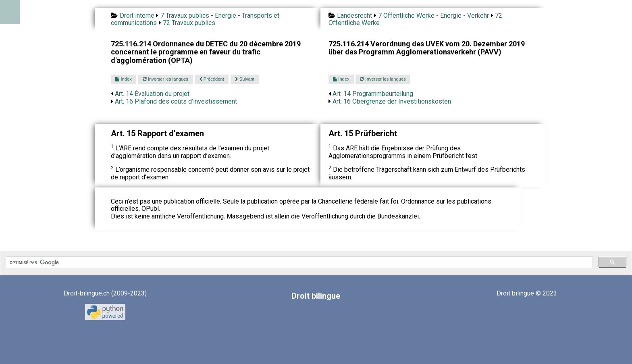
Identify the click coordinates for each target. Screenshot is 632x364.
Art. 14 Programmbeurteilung (373, 94)
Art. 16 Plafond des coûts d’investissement (176, 101)
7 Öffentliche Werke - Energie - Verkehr (433, 16)
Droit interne (137, 16)
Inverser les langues (165, 79)
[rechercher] (298, 262)
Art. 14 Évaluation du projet (152, 94)
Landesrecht (354, 16)
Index (123, 79)
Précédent (212, 79)
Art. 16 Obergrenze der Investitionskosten (392, 101)
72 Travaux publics (189, 23)
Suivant (245, 79)
